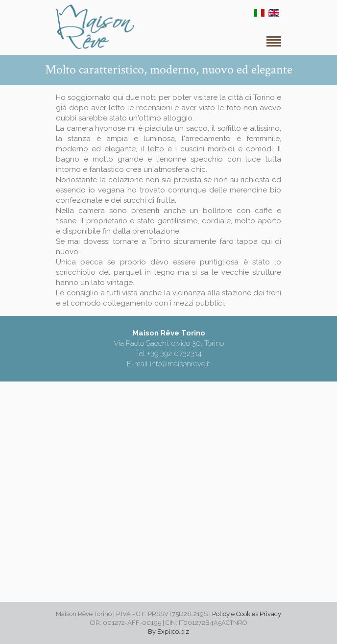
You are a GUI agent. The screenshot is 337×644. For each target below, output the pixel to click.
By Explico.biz (168, 632)
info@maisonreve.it (180, 364)
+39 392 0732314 (174, 354)
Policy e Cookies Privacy (247, 614)
